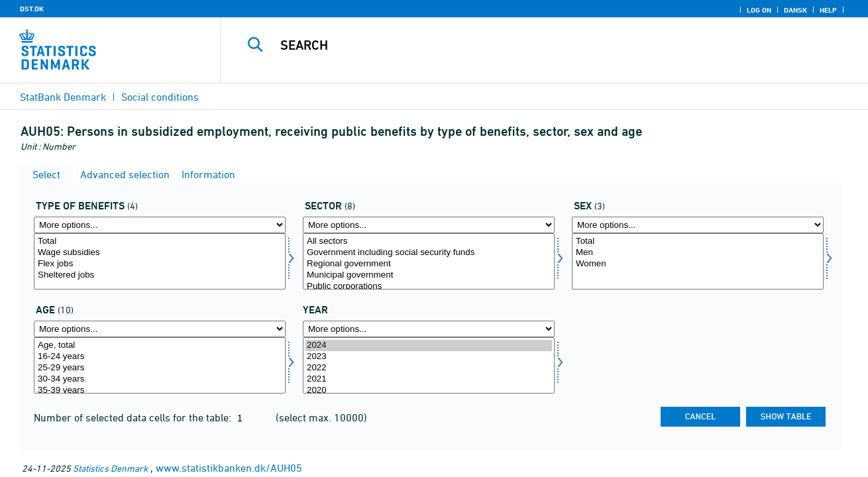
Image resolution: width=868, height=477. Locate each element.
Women (698, 264)
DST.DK (32, 9)
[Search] (530, 45)
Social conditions (160, 97)
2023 (429, 357)
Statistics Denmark (110, 468)
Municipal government (429, 275)
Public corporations (429, 287)
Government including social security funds (429, 253)
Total (160, 241)
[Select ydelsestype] (160, 261)
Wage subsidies (160, 253)
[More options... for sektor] (429, 225)
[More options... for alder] (160, 329)
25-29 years (160, 368)
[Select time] (429, 365)
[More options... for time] (429, 329)
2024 (429, 345)
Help (828, 10)
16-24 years (160, 357)
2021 (429, 379)
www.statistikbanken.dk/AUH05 (229, 468)
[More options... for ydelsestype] (160, 225)
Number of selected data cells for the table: (134, 417)
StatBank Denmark (63, 97)
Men (698, 253)
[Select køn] (698, 261)
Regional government (429, 264)
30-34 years (160, 379)
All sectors (429, 241)
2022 (429, 368)
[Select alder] (160, 365)
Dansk (795, 10)
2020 (429, 391)
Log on (759, 10)
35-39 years (160, 391)
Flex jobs (160, 264)
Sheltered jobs (160, 275)
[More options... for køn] (698, 225)
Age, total (160, 345)
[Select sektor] (429, 261)
